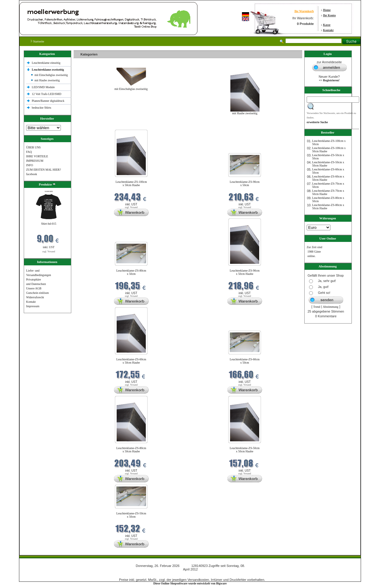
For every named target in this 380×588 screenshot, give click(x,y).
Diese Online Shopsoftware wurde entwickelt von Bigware (190, 583)
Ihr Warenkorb (304, 11)
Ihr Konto (329, 15)
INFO (30, 165)
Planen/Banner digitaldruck (48, 101)
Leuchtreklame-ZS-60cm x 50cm (245, 361)
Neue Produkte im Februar (91, 126)
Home (327, 10)
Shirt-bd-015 (49, 224)
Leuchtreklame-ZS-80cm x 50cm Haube (131, 450)
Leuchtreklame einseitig (46, 63)
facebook (32, 174)
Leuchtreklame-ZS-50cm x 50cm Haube (245, 450)
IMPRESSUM (35, 161)
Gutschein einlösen (37, 293)
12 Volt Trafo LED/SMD (46, 94)
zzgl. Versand (49, 252)
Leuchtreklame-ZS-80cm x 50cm (131, 272)
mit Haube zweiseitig (47, 80)
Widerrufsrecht (35, 297)
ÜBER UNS (33, 147)
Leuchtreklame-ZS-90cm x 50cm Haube (245, 272)
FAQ (29, 152)
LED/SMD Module (43, 87)
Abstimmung (331, 307)
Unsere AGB (34, 288)
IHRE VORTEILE (37, 156)
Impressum (33, 306)
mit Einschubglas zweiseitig (51, 75)
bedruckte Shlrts (41, 108)
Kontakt (328, 30)
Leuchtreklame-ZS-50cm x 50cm (131, 515)
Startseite (38, 41)
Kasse (327, 25)
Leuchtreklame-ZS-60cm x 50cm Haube (131, 361)
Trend (317, 307)
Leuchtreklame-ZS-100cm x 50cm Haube (131, 183)
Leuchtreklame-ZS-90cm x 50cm (245, 183)
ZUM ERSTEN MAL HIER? (43, 170)
